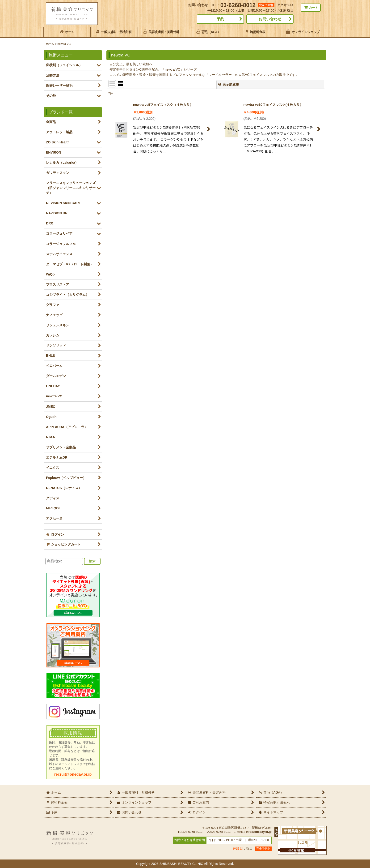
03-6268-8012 (238, 5)
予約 (220, 19)
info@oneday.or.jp (259, 832)
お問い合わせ (270, 19)
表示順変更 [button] (229, 84)
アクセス (285, 5)
